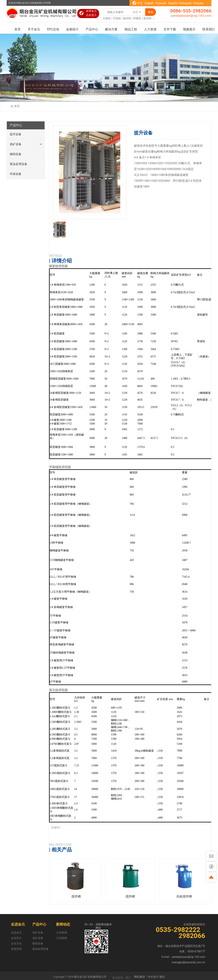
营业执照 (118, 978)
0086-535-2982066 (191, 11)
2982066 (192, 936)
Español (173, 3)
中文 (140, 3)
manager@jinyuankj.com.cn (188, 962)
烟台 (162, 977)
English (150, 3)
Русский (161, 3)
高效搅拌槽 (184, 896)
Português (185, 3)
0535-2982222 (179, 930)
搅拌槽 (76, 896)
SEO (128, 978)
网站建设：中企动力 (146, 977)
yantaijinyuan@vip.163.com (191, 16)
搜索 (151, 12)
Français (198, 3)
